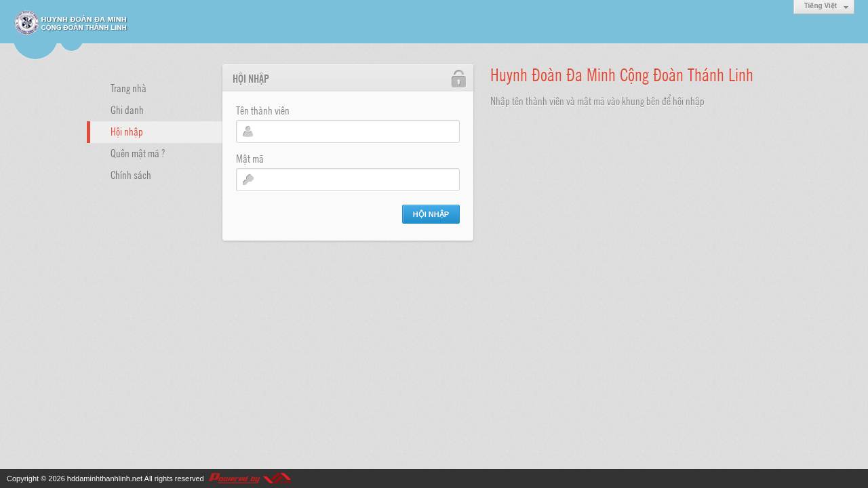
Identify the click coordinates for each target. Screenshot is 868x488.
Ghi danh (127, 109)
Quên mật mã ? (138, 152)
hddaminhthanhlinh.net (105, 479)
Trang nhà (129, 87)
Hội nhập (127, 131)
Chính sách (131, 174)
